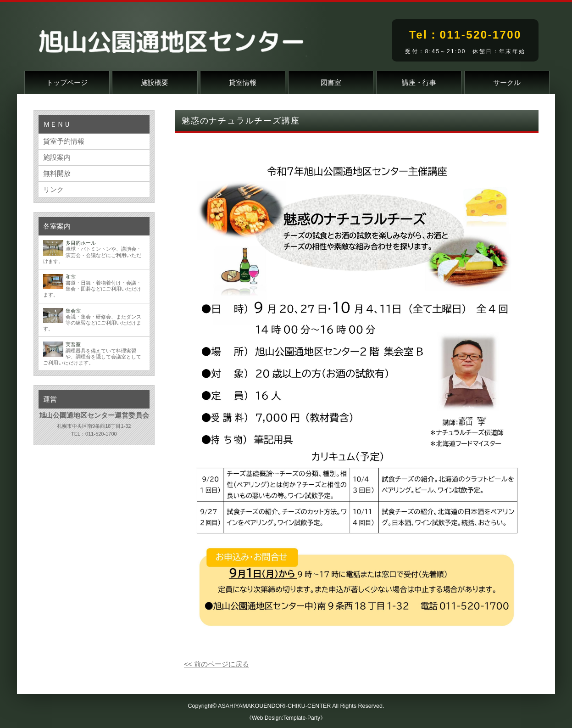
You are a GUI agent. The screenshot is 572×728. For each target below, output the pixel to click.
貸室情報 (243, 82)
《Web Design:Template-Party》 (286, 718)
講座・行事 (419, 82)
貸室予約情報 (64, 141)
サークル (507, 82)
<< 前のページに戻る (217, 664)
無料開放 (57, 173)
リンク (53, 189)
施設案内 (57, 157)
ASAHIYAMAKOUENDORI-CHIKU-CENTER (274, 706)
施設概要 (155, 82)
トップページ (67, 82)
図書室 (331, 82)
